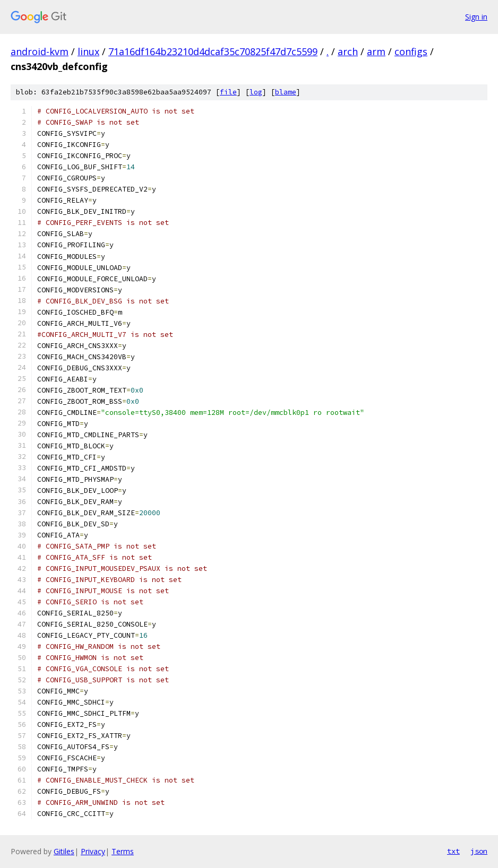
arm (376, 51)
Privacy (93, 851)
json (479, 851)
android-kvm (40, 51)
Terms (123, 851)
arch (348, 51)
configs (411, 51)
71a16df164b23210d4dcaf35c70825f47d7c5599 (213, 51)
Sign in (476, 17)
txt (453, 851)
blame (286, 92)
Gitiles (64, 851)
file (228, 92)
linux (88, 51)
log (256, 92)
